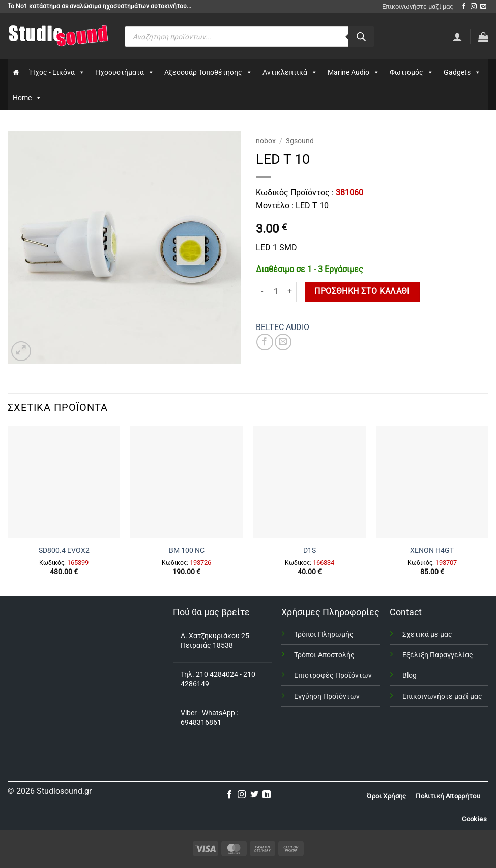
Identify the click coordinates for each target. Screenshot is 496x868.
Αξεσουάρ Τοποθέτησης (208, 72)
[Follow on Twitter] (254, 795)
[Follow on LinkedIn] (267, 795)
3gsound (300, 141)
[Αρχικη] (16, 72)
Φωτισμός (412, 72)
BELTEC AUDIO (283, 327)
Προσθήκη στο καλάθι (362, 291)
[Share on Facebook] (265, 342)
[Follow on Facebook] (464, 7)
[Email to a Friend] (283, 342)
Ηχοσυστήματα (125, 72)
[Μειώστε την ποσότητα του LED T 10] (262, 292)
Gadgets (462, 72)
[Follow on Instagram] (474, 7)
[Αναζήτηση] (361, 37)
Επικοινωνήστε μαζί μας (418, 6)
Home (27, 98)
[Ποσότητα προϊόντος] (276, 292)
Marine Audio (354, 72)
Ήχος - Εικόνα (57, 72)
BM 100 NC (187, 550)
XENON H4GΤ (432, 550)
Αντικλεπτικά (290, 72)
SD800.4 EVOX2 (64, 550)
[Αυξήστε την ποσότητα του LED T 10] (290, 292)
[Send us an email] (483, 7)
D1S (310, 550)
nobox (266, 141)
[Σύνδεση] (457, 37)
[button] (483, 37)
